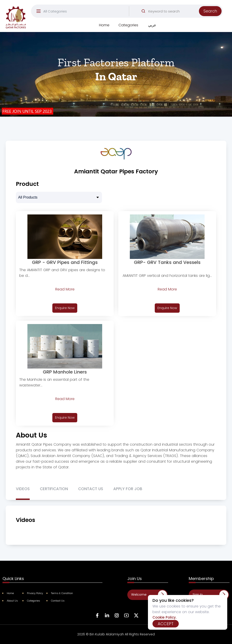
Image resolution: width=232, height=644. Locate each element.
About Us (10, 601)
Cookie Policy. (164, 617)
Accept (166, 624)
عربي (152, 25)
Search (210, 11)
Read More (65, 289)
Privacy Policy (33, 593)
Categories (128, 25)
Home (104, 25)
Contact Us (56, 601)
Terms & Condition (60, 593)
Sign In (198, 595)
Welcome (139, 595)
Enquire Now (65, 308)
